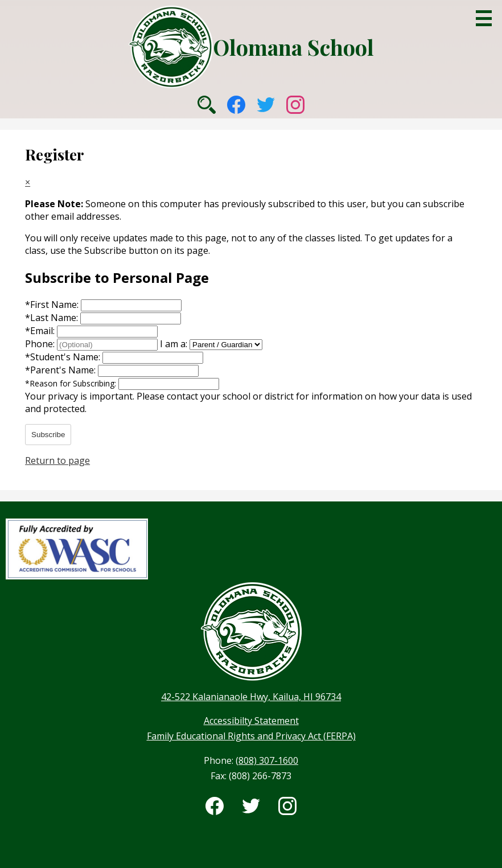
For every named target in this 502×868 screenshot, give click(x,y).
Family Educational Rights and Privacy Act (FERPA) (251, 736)
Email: (41, 331)
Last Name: (53, 318)
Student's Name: (64, 357)
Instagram (295, 105)
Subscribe (48, 435)
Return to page (57, 460)
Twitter (266, 105)
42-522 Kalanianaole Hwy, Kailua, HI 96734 (251, 697)
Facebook (236, 105)
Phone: (41, 344)
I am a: (174, 344)
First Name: (53, 305)
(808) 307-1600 (267, 760)
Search (207, 105)
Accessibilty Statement (251, 721)
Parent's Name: (61, 370)
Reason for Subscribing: (72, 383)
